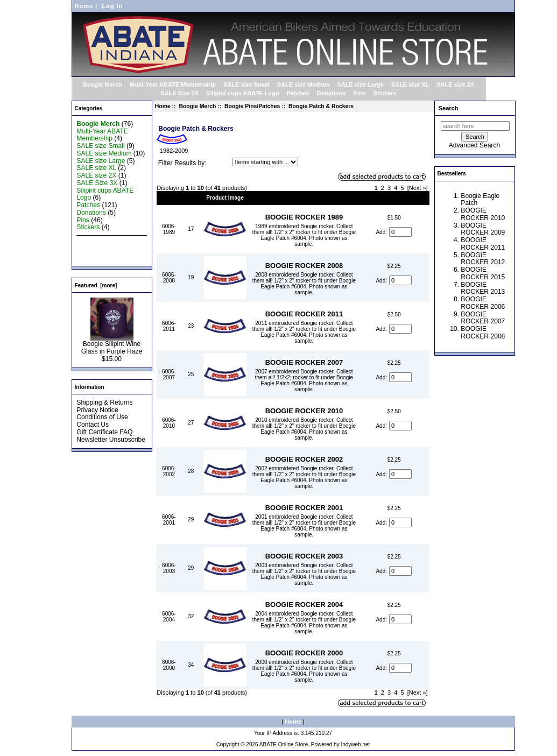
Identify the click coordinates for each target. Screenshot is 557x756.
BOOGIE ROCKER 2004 (304, 605)
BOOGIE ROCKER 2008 (304, 266)
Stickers (385, 93)
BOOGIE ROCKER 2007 (304, 362)
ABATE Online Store (284, 744)
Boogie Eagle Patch (480, 200)
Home (84, 6)
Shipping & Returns (104, 402)
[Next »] (418, 188)
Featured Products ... (107, 250)
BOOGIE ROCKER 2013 (483, 288)
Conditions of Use (102, 417)
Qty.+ (191, 198)
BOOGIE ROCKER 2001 (304, 508)
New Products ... (100, 242)
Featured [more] (96, 285)
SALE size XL (410, 84)
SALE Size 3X (179, 93)
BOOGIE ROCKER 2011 (304, 314)
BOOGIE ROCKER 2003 (304, 556)
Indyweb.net (355, 744)
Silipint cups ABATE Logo (242, 93)
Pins (360, 93)
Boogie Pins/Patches (252, 106)
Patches (298, 93)
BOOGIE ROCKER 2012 (483, 259)
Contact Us (93, 425)
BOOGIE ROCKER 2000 (304, 653)
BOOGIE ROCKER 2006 (483, 303)
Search (449, 108)
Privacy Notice (97, 410)
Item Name (304, 198)
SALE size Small (246, 84)
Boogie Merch (197, 106)
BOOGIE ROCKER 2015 (483, 273)
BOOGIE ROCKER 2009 (483, 229)
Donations (332, 93)
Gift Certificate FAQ (104, 432)
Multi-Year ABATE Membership (173, 84)
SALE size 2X (455, 84)
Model (169, 198)
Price (394, 198)
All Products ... (97, 257)
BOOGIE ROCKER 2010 (304, 411)
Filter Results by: (182, 163)
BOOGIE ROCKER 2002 (304, 459)
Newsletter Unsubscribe (111, 440)
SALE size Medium (304, 84)
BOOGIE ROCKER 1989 (304, 217)
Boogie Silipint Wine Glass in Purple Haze (112, 345)
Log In (112, 6)
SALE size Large (361, 84)
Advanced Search (474, 145)
